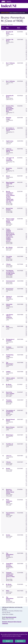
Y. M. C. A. (9, 456)
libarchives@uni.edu (11, 617)
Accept (8, 641)
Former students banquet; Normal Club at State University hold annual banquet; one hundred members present (10, 235)
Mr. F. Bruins (9, 247)
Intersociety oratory (9, 305)
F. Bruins (8, 264)
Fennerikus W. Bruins (10, 96)
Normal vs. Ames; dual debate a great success (10, 491)
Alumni (8, 176)
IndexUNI (9, 6)
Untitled (8, 372)
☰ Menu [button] (4, 10)
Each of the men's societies (10, 393)
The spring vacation (9, 257)
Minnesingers (10, 435)
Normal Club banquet (9, 209)
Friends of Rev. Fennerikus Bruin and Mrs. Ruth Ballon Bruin (10, 109)
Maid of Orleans (10, 427)
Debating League (9, 118)
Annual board (10, 289)
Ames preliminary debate (9, 501)
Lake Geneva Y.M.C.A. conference (10, 316)
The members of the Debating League (10, 412)
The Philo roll (10, 444)
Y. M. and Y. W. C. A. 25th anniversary (10, 159)
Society (8, 469)
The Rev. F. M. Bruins (10, 40)
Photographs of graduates (10, 340)
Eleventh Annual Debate (10, 420)
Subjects (7, 13)
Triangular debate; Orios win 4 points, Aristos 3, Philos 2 (10, 575)
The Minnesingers (10, 363)
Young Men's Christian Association (9, 565)
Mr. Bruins (9, 385)
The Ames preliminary (9, 401)
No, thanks (20, 641)
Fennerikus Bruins (9, 169)
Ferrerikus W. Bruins (10, 32)
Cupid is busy (10, 141)
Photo (8, 326)
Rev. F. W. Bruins (10, 63)
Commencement (10, 281)
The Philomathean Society (10, 555)
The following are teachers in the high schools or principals (10, 273)
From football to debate (10, 513)
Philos (8, 591)
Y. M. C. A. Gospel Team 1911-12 (10, 150)
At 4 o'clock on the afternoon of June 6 (10, 129)
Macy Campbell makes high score (10, 184)
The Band (9, 347)
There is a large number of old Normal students (10, 221)
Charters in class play (9, 297)
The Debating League (10, 355)
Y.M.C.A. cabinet (10, 378)
